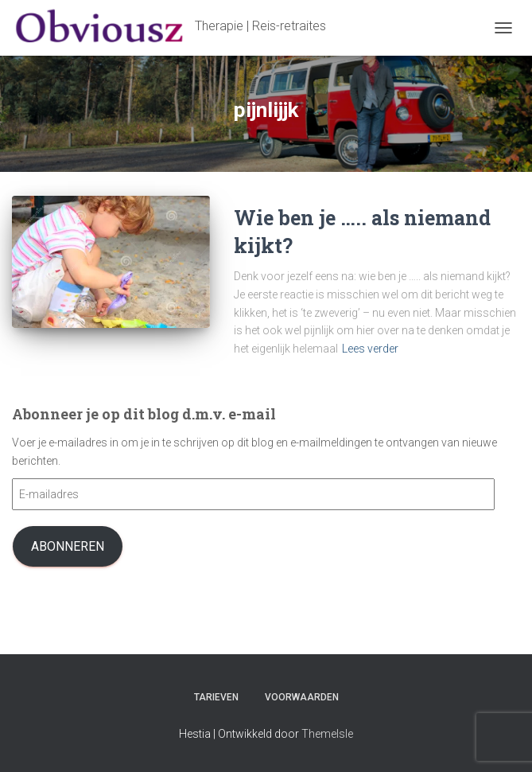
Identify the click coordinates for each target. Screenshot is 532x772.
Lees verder (370, 349)
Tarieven (216, 697)
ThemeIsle (327, 734)
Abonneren (68, 546)
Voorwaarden (302, 697)
